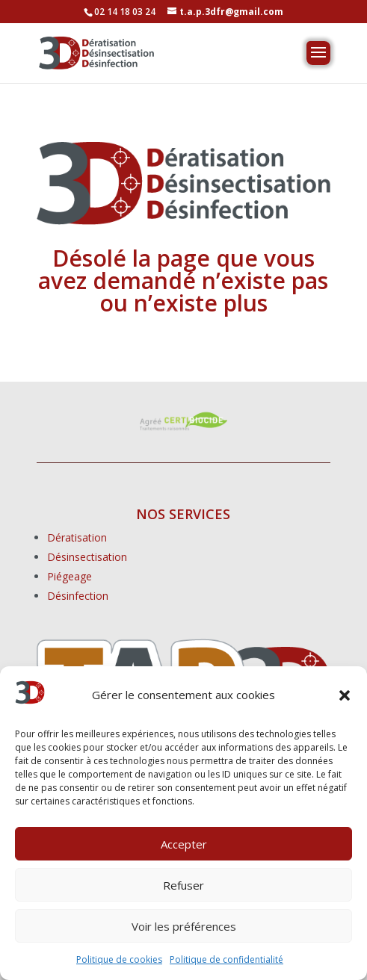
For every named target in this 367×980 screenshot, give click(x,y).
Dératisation (77, 537)
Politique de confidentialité (226, 959)
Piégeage (70, 576)
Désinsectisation (87, 557)
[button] (345, 695)
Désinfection (78, 596)
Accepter (184, 844)
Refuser (183, 885)
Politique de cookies (119, 959)
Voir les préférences (184, 926)
